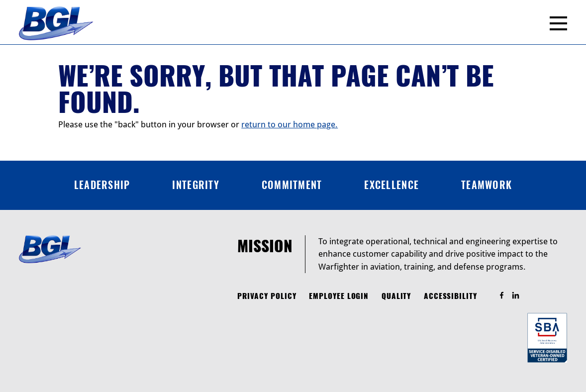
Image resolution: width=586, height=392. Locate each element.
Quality (396, 296)
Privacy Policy (267, 296)
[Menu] (558, 23)
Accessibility (450, 296)
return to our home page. (290, 124)
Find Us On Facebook (506, 296)
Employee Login (339, 296)
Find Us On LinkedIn (520, 296)
